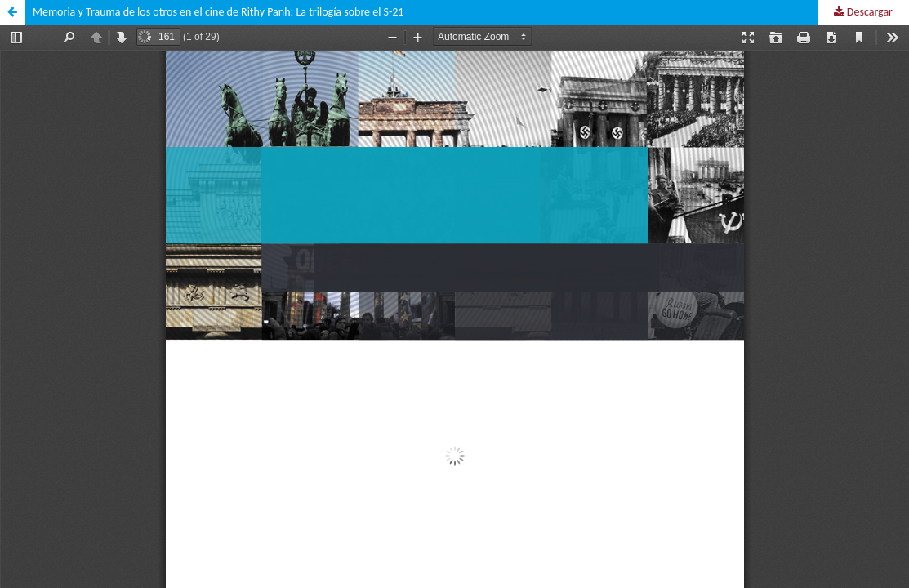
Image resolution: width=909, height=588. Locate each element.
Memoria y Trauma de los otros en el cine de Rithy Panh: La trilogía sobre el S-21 (218, 12)
